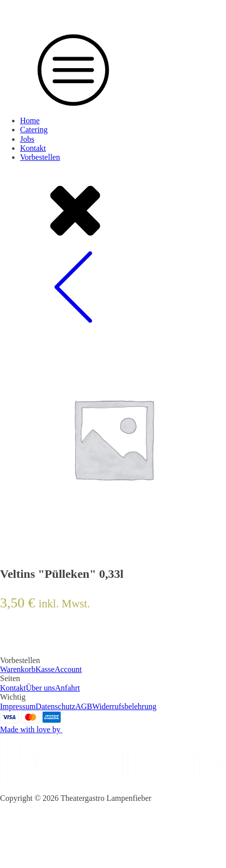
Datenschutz (55, 706)
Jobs (27, 139)
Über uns (41, 688)
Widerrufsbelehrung (124, 706)
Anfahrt (68, 688)
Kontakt (33, 148)
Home (30, 121)
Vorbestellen (40, 157)
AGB (84, 706)
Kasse (45, 669)
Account (68, 669)
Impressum (18, 706)
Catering (34, 130)
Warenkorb (18, 669)
